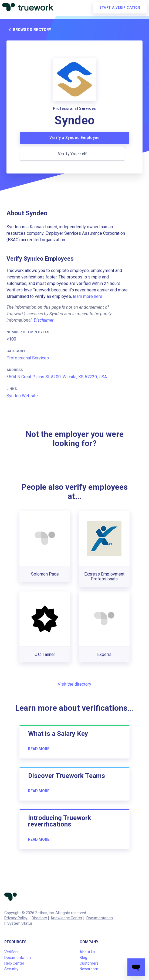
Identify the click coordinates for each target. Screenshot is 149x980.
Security (11, 969)
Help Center (14, 963)
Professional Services (28, 358)
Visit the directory (74, 684)
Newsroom (89, 969)
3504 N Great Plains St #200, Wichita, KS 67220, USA (57, 377)
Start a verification (120, 8)
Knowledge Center (67, 918)
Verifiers (11, 952)
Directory (39, 918)
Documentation (100, 918)
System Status (20, 923)
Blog (83, 958)
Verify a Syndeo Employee (74, 138)
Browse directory (29, 30)
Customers (89, 963)
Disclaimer (44, 320)
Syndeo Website (22, 396)
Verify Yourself (72, 154)
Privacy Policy (16, 918)
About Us (87, 952)
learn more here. (88, 296)
